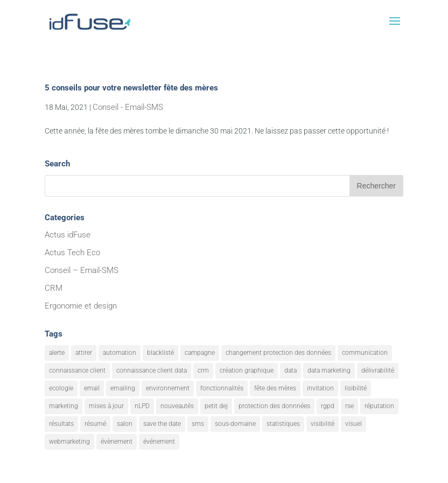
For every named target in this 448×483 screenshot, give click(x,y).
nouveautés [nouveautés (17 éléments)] (177, 406)
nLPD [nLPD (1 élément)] (142, 406)
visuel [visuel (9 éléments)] (353, 424)
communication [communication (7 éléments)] (365, 353)
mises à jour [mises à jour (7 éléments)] (106, 406)
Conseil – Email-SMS (82, 270)
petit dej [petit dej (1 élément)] (216, 406)
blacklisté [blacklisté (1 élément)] (160, 353)
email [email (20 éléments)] (92, 388)
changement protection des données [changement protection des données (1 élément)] (278, 353)
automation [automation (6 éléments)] (120, 353)
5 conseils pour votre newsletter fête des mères (131, 88)
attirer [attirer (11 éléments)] (84, 353)
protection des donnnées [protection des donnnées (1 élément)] (274, 406)
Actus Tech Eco (72, 253)
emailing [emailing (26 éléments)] (123, 388)
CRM (54, 288)
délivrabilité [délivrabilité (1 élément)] (378, 370)
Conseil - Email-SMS (128, 107)
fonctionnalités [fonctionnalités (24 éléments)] (222, 388)
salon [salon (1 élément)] (125, 424)
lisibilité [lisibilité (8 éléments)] (356, 388)
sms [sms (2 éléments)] (198, 424)
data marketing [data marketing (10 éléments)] (329, 370)
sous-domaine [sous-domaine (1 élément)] (235, 424)
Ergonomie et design (81, 306)
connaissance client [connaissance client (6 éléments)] (77, 370)
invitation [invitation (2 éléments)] (320, 388)
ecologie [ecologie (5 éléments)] (61, 388)
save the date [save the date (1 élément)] (162, 424)
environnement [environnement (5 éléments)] (168, 388)
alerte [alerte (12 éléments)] (57, 353)
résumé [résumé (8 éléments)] (95, 424)
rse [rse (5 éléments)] (349, 406)
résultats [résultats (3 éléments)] (61, 424)
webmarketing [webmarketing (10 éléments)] (69, 442)
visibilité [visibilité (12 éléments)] (323, 424)
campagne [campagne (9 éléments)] (200, 353)
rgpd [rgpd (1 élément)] (328, 406)
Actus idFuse (68, 235)
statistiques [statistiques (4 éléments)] (283, 424)
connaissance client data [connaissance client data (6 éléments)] (152, 370)
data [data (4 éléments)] (290, 370)
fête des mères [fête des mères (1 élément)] (275, 388)
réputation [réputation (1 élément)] (379, 406)
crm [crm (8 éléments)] (203, 370)
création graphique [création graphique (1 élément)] (247, 370)
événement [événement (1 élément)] (159, 442)
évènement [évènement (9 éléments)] (117, 442)
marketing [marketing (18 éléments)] (64, 406)
